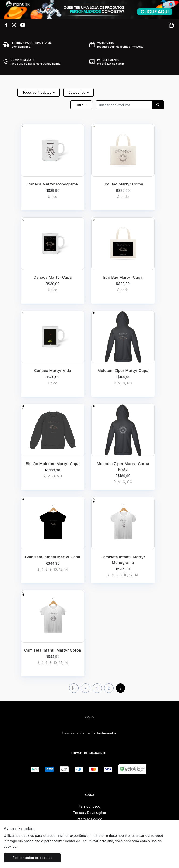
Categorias (77, 92)
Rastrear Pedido (89, 819)
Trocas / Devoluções (89, 813)
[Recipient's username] (124, 105)
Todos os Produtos (37, 92)
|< (74, 688)
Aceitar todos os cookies (32, 858)
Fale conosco (89, 806)
